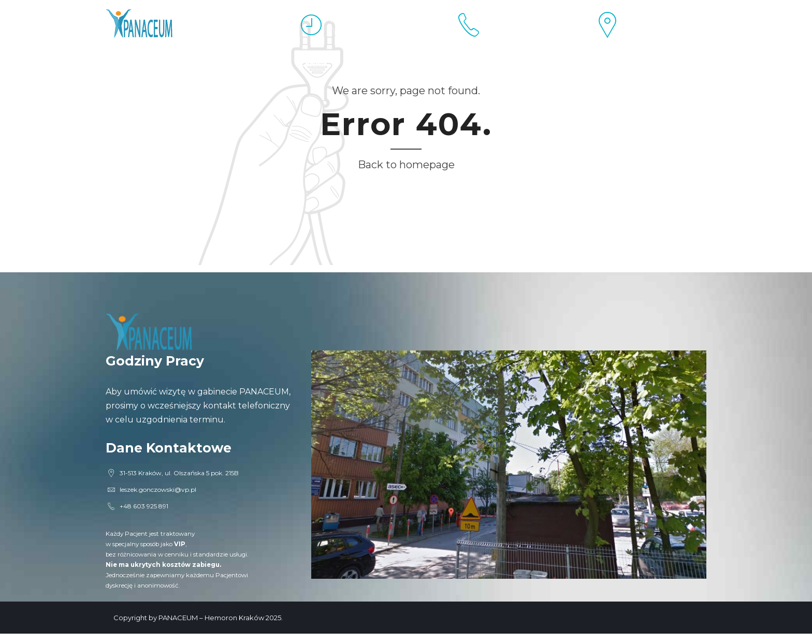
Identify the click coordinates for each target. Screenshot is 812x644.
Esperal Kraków (142, 64)
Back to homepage (406, 165)
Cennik (314, 64)
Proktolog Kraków (239, 64)
